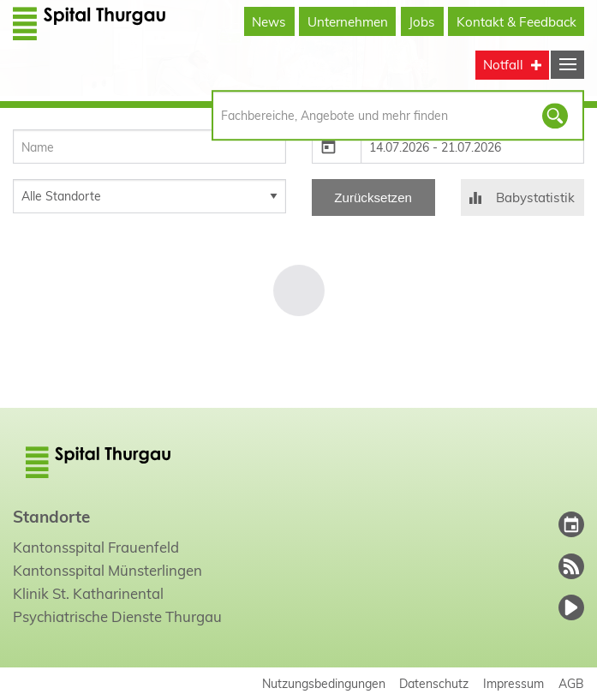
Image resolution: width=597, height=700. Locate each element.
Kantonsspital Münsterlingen (107, 570)
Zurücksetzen (373, 197)
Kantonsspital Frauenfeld (96, 547)
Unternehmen (348, 22)
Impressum (513, 683)
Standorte (51, 517)
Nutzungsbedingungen (324, 683)
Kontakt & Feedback (516, 22)
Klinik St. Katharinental (88, 593)
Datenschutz (434, 683)
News (269, 22)
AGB (571, 683)
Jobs (422, 22)
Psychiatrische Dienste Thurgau (117, 616)
